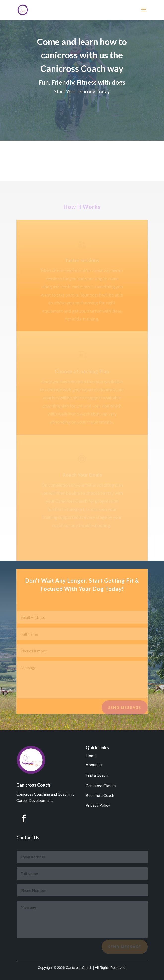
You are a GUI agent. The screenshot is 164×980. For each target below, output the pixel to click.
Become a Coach (100, 795)
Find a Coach (97, 775)
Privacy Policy (98, 805)
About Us (94, 764)
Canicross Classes (101, 786)
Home (91, 755)
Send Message (125, 709)
